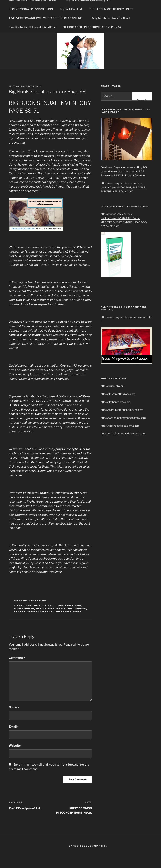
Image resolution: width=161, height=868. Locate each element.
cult (52, 606)
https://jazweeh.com (113, 386)
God (78, 606)
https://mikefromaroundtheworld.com (123, 433)
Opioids (80, 609)
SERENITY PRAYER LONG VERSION (31, 9)
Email (14, 727)
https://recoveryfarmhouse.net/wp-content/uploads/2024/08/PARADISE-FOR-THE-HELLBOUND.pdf (123, 187)
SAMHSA (20, 612)
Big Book (40, 606)
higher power (24, 609)
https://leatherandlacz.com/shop (120, 426)
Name (14, 707)
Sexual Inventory (41, 612)
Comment (17, 658)
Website (15, 746)
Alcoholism (23, 606)
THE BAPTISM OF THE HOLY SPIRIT (113, 9)
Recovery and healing (30, 601)
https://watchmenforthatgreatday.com (123, 418)
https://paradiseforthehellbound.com (122, 410)
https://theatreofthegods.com (118, 394)
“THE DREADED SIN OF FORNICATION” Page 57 (92, 27)
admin (37, 86)
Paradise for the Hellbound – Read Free (32, 27)
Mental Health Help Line (54, 609)
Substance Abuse (69, 612)
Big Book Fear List (71, 9)
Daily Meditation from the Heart (111, 18)
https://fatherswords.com (116, 402)
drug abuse (65, 606)
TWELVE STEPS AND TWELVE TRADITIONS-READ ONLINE (47, 18)
